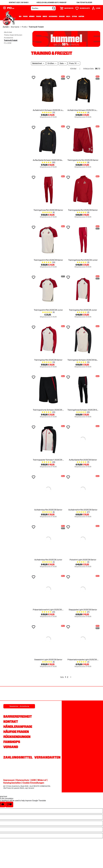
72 (99, 69)
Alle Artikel (8, 32)
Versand (11, 747)
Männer (32, 17)
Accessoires (53, 17)
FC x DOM (8, 43)
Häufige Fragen (16, 732)
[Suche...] (43, 8)
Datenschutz (23, 780)
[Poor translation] (9, 804)
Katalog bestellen (12, 783)
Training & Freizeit (11, 40)
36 (96, 69)
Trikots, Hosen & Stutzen (13, 35)
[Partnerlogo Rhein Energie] (72, 694)
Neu (20, 17)
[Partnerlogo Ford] (10, 694)
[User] (96, 8)
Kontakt (11, 722)
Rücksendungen (17, 737)
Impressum (9, 780)
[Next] (70, 677)
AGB (33, 780)
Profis (25, 17)
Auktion (81, 17)
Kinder (45, 17)
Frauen (39, 17)
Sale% (68, 17)
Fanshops (12, 742)
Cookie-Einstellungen (33, 783)
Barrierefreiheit (18, 716)
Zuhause (62, 17)
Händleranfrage (18, 727)
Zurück (6, 27)
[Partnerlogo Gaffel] (31, 694)
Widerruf (42, 780)
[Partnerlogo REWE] (52, 694)
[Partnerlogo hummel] (93, 694)
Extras (74, 17)
